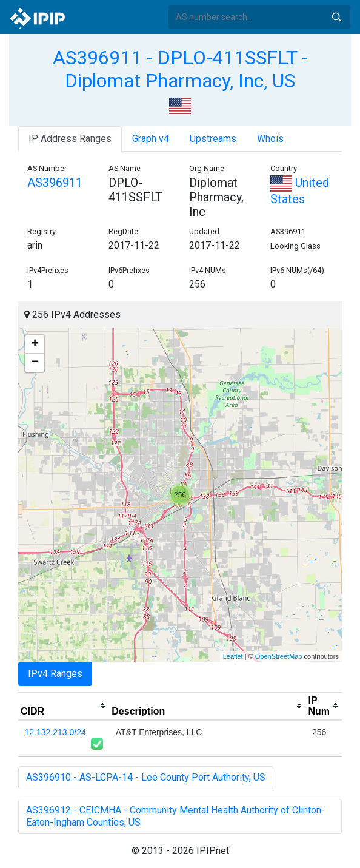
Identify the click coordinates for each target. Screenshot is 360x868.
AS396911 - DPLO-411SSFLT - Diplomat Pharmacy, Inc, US (180, 69)
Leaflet (233, 656)
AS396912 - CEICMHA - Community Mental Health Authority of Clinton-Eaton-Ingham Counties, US (175, 816)
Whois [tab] (270, 139)
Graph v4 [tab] (151, 139)
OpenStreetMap (279, 656)
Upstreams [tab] (213, 139)
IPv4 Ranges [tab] (55, 674)
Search (336, 17)
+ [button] (35, 345)
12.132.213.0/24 (55, 732)
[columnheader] (64, 706)
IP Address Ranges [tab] (70, 139)
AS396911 (55, 183)
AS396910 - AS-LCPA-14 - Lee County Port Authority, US (146, 777)
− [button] (35, 363)
